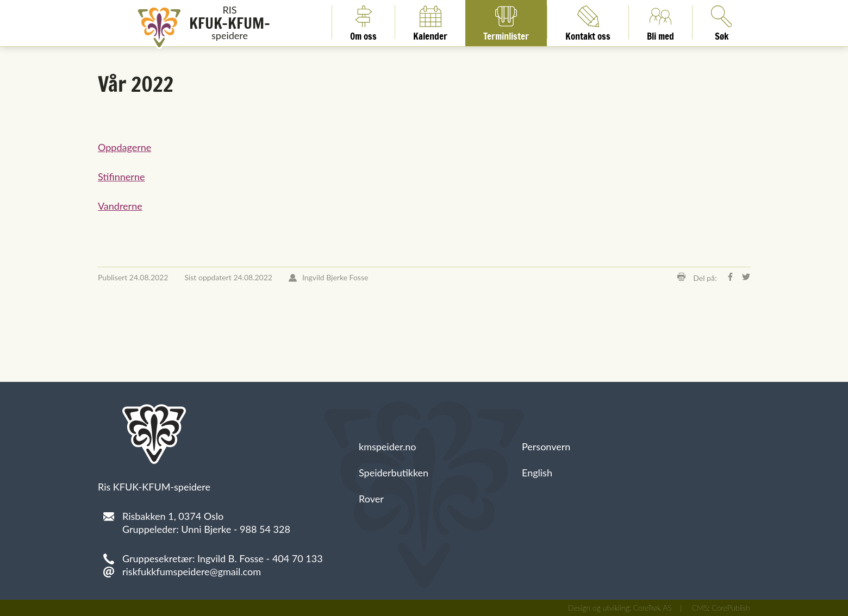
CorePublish (731, 608)
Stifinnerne (121, 177)
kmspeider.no (388, 447)
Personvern (546, 447)
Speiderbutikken (394, 473)
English (537, 473)
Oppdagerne (124, 147)
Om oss (363, 22)
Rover (371, 499)
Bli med (660, 22)
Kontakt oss (588, 22)
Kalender (430, 22)
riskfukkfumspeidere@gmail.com (192, 571)
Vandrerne (120, 206)
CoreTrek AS (653, 608)
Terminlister (506, 22)
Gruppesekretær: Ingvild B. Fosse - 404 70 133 (223, 558)
